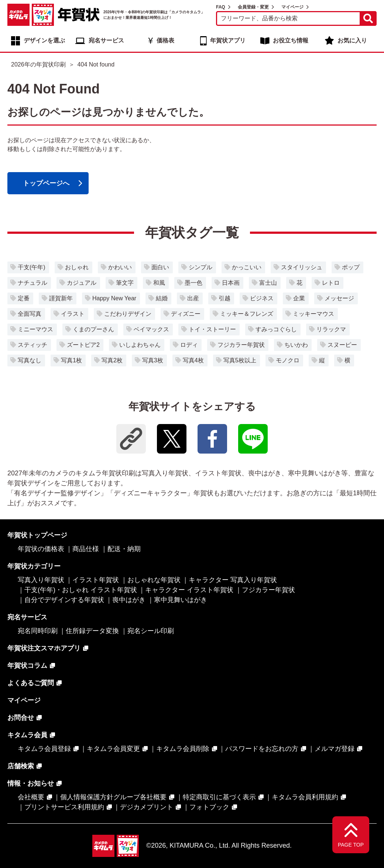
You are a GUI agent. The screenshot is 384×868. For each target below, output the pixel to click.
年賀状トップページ (37, 535)
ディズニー (186, 314)
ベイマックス (151, 329)
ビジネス (262, 298)
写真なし (30, 360)
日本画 (231, 283)
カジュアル (82, 283)
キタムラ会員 (27, 735)
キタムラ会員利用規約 (305, 797)
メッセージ (339, 298)
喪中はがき (129, 600)
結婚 (162, 298)
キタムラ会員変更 (113, 749)
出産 (193, 298)
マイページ (292, 7)
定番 (24, 298)
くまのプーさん (93, 329)
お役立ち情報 (291, 40)
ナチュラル (32, 283)
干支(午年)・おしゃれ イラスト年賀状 (81, 590)
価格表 (165, 40)
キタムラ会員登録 (44, 749)
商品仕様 (86, 549)
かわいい (120, 267)
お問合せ (21, 718)
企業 (299, 298)
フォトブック (209, 807)
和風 (159, 283)
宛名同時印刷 (38, 631)
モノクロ (288, 360)
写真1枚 (71, 360)
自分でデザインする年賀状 (64, 600)
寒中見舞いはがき (181, 600)
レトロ (331, 283)
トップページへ (46, 183)
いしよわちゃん (140, 345)
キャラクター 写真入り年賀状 (233, 580)
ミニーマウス (35, 329)
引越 (224, 298)
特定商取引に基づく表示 (219, 797)
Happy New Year (114, 298)
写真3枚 (153, 360)
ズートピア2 (83, 345)
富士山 (268, 283)
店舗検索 (21, 766)
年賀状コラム (27, 666)
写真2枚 (112, 360)
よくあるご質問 (31, 683)
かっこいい (247, 267)
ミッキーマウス (313, 314)
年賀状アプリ (228, 40)
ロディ (189, 345)
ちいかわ (296, 345)
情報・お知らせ (31, 783)
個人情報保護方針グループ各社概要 (113, 797)
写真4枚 (193, 360)
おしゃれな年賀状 (154, 580)
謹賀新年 (61, 298)
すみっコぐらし (276, 329)
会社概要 (31, 797)
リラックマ (331, 329)
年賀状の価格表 (41, 549)
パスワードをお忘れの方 (262, 749)
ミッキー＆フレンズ (247, 314)
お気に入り (352, 40)
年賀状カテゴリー (34, 566)
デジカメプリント (147, 807)
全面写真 (30, 314)
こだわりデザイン (128, 314)
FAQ (221, 7)
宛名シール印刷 (151, 631)
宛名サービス (106, 40)
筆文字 (125, 283)
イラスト (73, 314)
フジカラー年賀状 (241, 345)
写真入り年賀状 (41, 580)
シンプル (200, 267)
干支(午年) (32, 267)
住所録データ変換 (92, 631)
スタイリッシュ (302, 267)
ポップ (351, 267)
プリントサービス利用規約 (64, 807)
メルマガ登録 (335, 749)
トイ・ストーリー (212, 329)
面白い (160, 267)
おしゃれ (77, 267)
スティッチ (32, 345)
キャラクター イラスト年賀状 (189, 590)
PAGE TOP (351, 845)
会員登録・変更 (253, 7)
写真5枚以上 (240, 360)
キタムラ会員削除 (183, 749)
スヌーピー (342, 345)
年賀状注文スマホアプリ (44, 648)
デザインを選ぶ (44, 40)
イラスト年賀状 (96, 580)
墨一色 (193, 283)
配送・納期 (124, 549)
